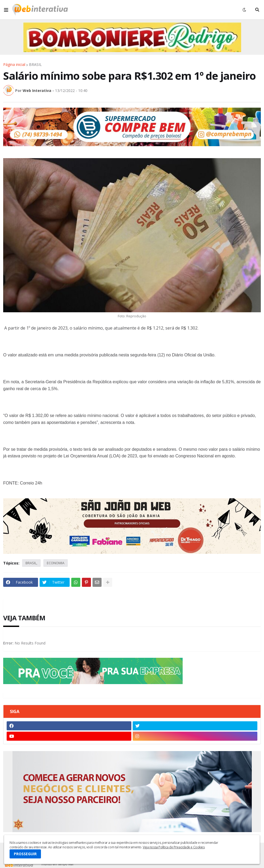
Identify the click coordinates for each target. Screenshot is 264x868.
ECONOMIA (56, 563)
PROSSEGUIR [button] (25, 854)
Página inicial (14, 65)
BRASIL (35, 65)
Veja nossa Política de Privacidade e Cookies (174, 847)
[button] (6, 10)
